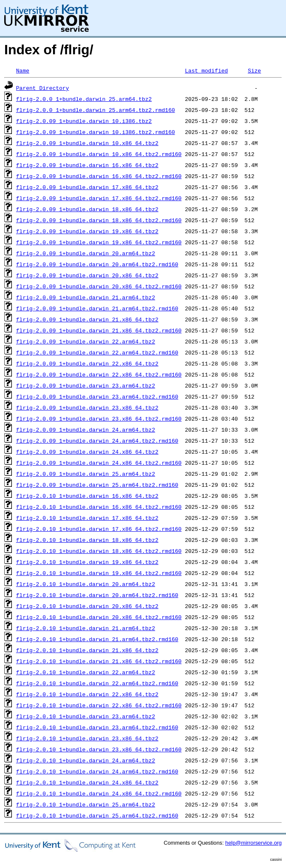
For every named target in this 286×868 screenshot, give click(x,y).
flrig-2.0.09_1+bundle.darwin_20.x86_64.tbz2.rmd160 (99, 286)
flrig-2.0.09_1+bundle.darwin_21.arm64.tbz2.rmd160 (97, 308)
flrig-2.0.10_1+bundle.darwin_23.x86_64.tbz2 (87, 738)
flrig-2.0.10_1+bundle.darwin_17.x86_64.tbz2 (87, 518)
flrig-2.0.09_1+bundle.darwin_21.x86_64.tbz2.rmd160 (99, 330)
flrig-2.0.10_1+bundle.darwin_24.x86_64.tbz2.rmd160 (99, 793)
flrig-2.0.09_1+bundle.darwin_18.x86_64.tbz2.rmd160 (99, 220)
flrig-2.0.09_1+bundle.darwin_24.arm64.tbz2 (86, 430)
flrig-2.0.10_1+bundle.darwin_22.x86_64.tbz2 (87, 694)
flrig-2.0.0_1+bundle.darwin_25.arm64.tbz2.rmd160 (95, 110)
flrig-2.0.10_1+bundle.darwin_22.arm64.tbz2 (86, 672)
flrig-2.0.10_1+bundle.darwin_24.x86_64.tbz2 (87, 782)
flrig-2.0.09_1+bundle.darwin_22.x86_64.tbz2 (87, 363)
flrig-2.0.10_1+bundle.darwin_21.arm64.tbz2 (86, 628)
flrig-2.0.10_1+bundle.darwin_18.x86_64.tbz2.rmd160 (99, 551)
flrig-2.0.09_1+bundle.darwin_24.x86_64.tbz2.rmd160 (99, 463)
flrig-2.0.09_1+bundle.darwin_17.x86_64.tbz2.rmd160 (99, 198)
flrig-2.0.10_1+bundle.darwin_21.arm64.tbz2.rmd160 (97, 639)
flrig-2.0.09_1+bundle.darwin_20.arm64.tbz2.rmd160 (97, 264)
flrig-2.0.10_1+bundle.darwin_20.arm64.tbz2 (86, 584)
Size (254, 70)
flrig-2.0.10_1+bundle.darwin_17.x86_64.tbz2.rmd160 (99, 529)
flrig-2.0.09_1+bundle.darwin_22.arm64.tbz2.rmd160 (97, 352)
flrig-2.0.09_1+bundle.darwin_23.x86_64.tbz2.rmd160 (99, 419)
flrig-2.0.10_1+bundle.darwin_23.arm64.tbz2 (86, 716)
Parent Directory (43, 88)
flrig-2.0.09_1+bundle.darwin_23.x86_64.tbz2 (87, 407)
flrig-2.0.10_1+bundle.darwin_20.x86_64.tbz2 (87, 606)
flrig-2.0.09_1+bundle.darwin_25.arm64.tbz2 (86, 474)
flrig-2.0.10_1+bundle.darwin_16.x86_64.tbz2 (87, 496)
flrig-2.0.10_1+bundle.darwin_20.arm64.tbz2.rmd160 (97, 595)
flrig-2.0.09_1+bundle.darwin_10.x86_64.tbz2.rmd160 (99, 154)
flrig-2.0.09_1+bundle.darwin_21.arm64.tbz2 (86, 297)
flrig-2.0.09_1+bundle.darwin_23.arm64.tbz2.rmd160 (97, 396)
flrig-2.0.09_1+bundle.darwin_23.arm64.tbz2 (86, 385)
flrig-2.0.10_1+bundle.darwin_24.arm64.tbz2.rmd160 (97, 771)
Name (23, 70)
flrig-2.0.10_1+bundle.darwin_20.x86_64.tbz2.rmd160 (99, 617)
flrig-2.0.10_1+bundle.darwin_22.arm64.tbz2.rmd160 (97, 683)
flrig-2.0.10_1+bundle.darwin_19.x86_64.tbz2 (87, 562)
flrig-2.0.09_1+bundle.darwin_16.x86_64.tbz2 (87, 165)
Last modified (206, 70)
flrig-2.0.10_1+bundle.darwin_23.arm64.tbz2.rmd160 (97, 727)
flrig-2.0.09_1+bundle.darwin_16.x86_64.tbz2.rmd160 (99, 176)
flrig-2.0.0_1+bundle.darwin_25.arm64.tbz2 (84, 99)
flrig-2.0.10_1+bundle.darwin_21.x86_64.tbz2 (87, 650)
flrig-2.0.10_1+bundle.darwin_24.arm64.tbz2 (86, 760)
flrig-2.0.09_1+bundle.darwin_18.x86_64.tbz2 (87, 209)
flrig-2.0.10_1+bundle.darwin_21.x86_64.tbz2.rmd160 (99, 661)
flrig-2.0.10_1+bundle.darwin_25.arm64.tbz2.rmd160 (97, 815)
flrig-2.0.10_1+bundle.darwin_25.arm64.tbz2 (86, 804)
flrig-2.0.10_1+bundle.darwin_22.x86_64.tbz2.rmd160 (99, 705)
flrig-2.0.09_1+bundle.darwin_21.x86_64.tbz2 (87, 319)
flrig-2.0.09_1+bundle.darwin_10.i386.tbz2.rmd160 (95, 132)
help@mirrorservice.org (254, 843)
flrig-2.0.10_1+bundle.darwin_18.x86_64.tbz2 (87, 540)
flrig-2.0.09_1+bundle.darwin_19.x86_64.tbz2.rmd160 (99, 242)
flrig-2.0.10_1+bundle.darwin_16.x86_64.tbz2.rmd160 (99, 507)
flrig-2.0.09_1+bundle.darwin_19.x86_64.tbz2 (87, 231)
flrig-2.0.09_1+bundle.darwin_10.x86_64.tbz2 (87, 143)
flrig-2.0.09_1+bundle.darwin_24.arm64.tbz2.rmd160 (97, 441)
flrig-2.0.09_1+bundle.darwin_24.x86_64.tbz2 (87, 452)
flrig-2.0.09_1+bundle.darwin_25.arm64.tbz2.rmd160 (97, 485)
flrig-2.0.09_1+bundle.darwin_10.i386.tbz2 (84, 121)
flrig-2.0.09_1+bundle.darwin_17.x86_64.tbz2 (87, 187)
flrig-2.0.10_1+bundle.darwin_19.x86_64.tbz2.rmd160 (99, 573)
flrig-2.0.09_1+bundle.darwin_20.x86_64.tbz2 (87, 275)
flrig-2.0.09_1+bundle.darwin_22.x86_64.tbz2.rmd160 (99, 374)
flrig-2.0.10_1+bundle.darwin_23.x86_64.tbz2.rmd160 (99, 749)
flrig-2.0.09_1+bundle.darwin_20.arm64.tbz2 (86, 253)
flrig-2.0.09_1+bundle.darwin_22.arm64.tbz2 (86, 341)
